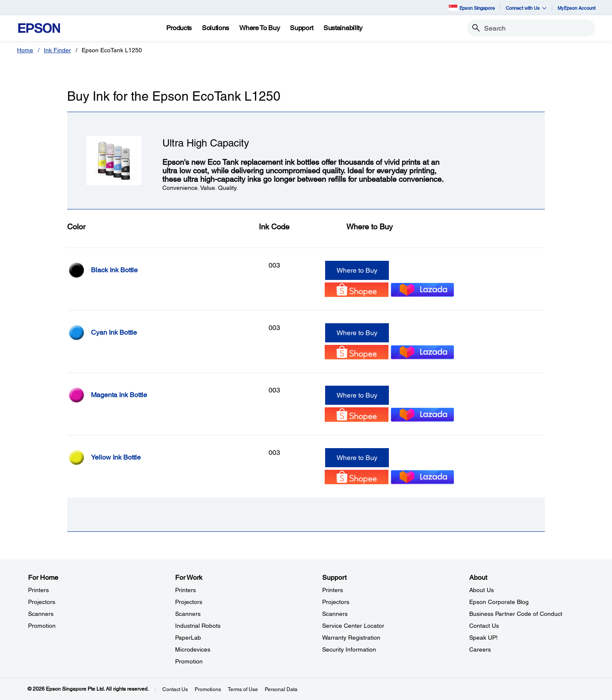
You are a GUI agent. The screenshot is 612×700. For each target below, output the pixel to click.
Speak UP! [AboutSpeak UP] (483, 638)
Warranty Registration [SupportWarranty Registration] (351, 638)
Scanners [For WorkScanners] (188, 614)
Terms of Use (243, 689)
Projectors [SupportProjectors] (336, 602)
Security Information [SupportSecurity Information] (349, 649)
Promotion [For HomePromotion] (42, 626)
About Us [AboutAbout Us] (482, 590)
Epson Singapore (472, 7)
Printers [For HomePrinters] (38, 590)
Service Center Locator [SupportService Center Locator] (353, 626)
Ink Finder (57, 50)
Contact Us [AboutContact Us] (484, 626)
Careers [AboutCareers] (480, 649)
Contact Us (175, 689)
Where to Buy (357, 270)
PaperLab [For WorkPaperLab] (188, 638)
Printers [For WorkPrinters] (186, 590)
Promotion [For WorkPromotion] (189, 661)
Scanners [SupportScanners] (335, 614)
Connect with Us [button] (526, 8)
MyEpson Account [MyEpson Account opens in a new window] (577, 8)
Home (25, 50)
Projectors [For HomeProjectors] (42, 602)
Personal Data (281, 689)
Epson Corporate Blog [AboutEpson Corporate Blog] (499, 602)
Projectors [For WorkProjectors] (189, 602)
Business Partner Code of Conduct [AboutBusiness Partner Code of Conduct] (516, 614)
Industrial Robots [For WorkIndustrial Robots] (198, 626)
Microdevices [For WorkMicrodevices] (193, 649)
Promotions (208, 689)
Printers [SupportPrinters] (333, 590)
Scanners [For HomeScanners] (41, 614)
